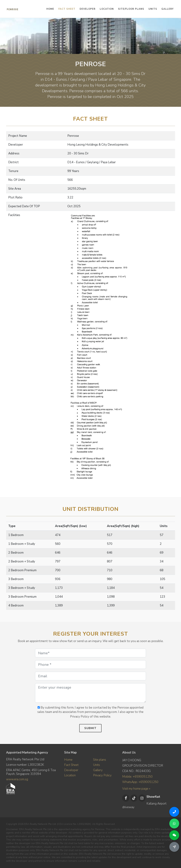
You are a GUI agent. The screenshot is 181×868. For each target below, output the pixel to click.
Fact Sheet (71, 765)
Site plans (100, 760)
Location (70, 775)
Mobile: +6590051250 (137, 777)
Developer (71, 770)
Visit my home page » (136, 789)
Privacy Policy (102, 775)
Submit (90, 728)
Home (68, 760)
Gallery (98, 770)
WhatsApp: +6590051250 (140, 782)
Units (97, 765)
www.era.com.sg (17, 779)
